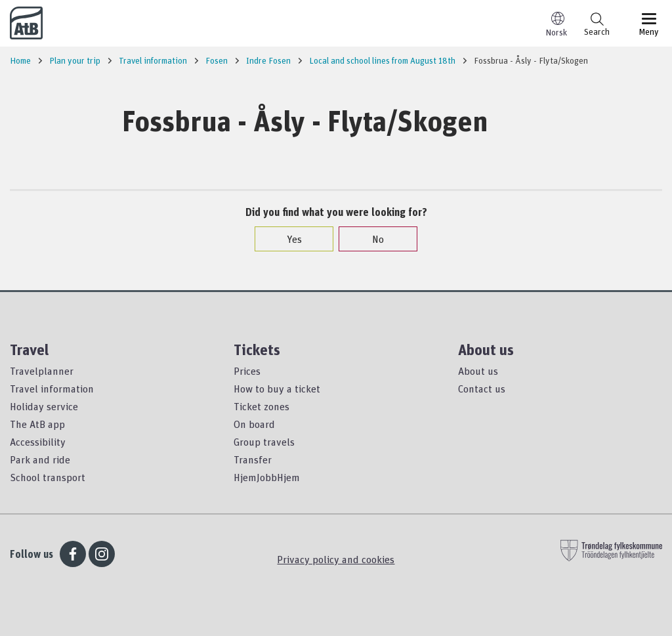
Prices (247, 371)
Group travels (264, 442)
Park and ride (40, 459)
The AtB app (37, 424)
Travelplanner (42, 371)
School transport (48, 477)
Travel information (52, 389)
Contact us (482, 389)
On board (254, 424)
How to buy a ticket (277, 389)
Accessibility (38, 442)
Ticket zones (262, 406)
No (371, 239)
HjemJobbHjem (267, 477)
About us (478, 371)
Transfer (253, 459)
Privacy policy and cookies (336, 559)
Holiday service (44, 406)
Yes (288, 239)
